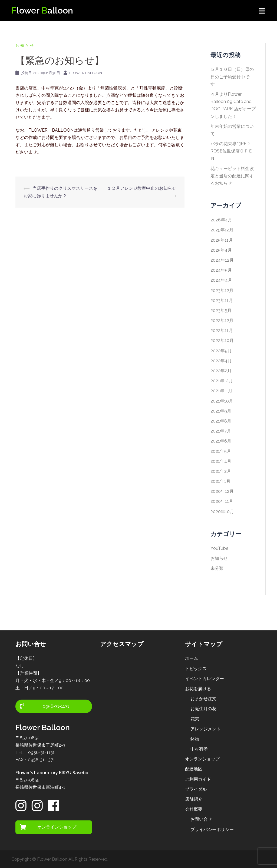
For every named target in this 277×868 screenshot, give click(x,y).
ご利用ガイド (198, 779)
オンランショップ (202, 759)
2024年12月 (222, 260)
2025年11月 (222, 240)
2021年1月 (220, 481)
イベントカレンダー (205, 679)
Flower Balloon (86, 73)
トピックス (196, 669)
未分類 (217, 568)
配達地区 (194, 769)
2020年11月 (222, 501)
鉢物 (195, 739)
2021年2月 (221, 471)
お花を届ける (198, 689)
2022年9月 (221, 351)
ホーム (192, 658)
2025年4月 (221, 250)
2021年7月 (221, 431)
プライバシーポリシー (212, 829)
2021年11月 (221, 391)
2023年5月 (221, 310)
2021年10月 (222, 401)
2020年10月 (222, 512)
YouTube (219, 548)
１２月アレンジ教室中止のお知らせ (142, 188)
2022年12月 (222, 320)
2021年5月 (221, 451)
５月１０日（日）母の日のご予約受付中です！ (232, 77)
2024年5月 (221, 270)
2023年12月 (222, 290)
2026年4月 (221, 220)
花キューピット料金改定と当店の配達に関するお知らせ (232, 176)
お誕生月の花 (203, 709)
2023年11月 (222, 300)
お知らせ (25, 46)
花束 (195, 719)
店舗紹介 (194, 799)
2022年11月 (222, 330)
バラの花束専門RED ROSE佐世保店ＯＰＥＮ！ (232, 151)
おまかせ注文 (203, 699)
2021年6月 (221, 441)
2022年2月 (221, 371)
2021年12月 (222, 381)
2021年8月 (221, 421)
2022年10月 (222, 340)
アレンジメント (206, 729)
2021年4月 (221, 461)
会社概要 (194, 809)
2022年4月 (221, 361)
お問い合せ (201, 819)
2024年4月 (221, 280)
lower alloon (42, 10)
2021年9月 (221, 411)
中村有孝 (199, 749)
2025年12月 (222, 230)
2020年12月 (222, 491)
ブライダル (196, 789)
